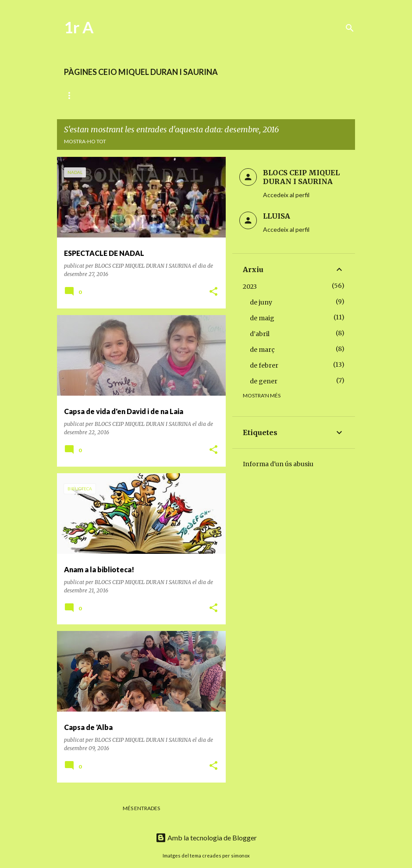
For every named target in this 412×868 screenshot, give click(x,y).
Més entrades (141, 808)
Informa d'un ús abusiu (278, 464)
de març (262, 350)
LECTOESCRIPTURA (144, 95)
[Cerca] (350, 28)
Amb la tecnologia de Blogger (206, 838)
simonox (240, 856)
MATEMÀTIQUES (212, 95)
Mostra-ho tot (85, 141)
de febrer (264, 365)
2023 (250, 287)
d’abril (260, 334)
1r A (79, 27)
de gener (264, 381)
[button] (213, 292)
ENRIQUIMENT (272, 95)
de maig (262, 318)
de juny (261, 302)
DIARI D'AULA (82, 95)
